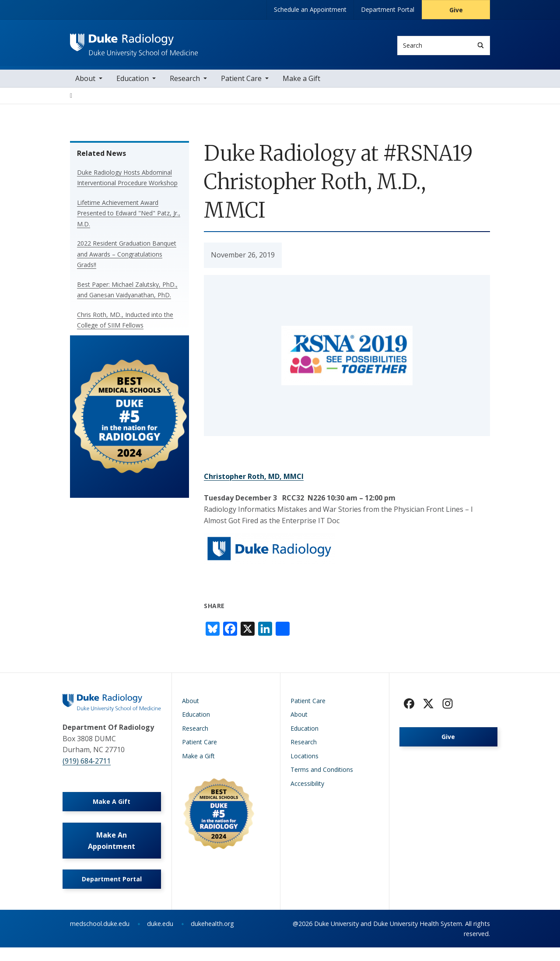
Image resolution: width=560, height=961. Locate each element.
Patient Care (241, 83)
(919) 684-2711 (87, 766)
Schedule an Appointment (310, 9)
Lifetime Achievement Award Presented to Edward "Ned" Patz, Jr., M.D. (129, 218)
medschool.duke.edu (100, 937)
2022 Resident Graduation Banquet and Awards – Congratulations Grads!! (127, 259)
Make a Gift (301, 83)
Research (185, 83)
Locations (304, 761)
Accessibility (307, 788)
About (85, 83)
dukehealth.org (212, 937)
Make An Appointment (112, 851)
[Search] (481, 45)
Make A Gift (112, 809)
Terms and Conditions (322, 774)
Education (133, 83)
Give (456, 10)
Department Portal (388, 9)
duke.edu (160, 937)
